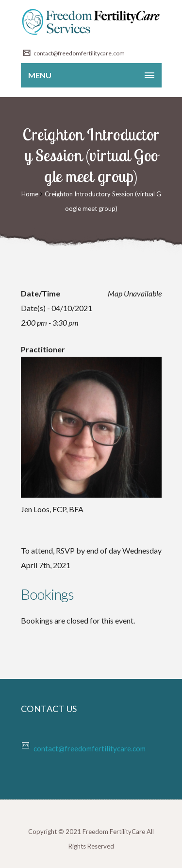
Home (30, 194)
